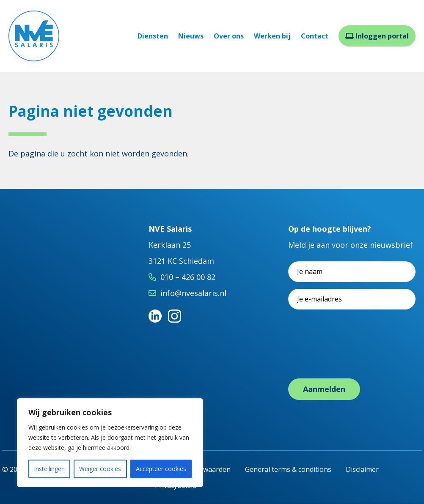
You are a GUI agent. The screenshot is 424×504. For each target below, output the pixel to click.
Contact (315, 36)
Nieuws (191, 36)
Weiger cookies (100, 469)
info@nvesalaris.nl (193, 293)
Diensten (153, 36)
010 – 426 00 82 (188, 277)
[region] (110, 443)
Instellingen (49, 469)
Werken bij (272, 36)
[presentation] (352, 353)
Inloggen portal (377, 36)
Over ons (229, 36)
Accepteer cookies (161, 469)
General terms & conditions (288, 469)
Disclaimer (362, 469)
